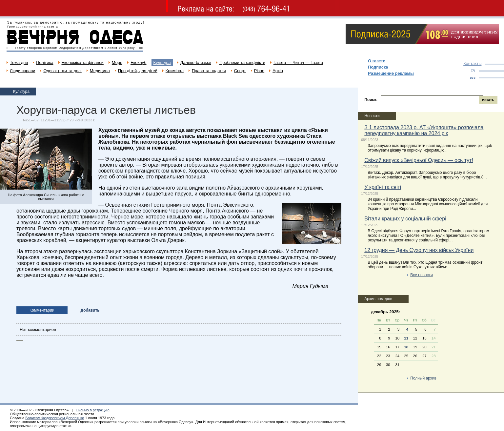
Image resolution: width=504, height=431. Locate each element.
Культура (162, 62)
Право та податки (209, 71)
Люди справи (22, 71)
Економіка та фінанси (83, 62)
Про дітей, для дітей (138, 71)
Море (117, 62)
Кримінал (175, 71)
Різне (259, 71)
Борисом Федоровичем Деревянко (55, 418)
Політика (45, 62)
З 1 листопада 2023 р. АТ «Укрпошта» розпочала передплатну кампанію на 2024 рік (424, 130)
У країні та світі (383, 187)
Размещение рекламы (391, 73)
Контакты (472, 63)
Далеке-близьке (196, 62)
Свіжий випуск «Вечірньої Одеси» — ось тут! (419, 160)
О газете (377, 61)
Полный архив (423, 378)
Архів (278, 71)
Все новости (421, 275)
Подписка (378, 67)
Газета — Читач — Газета (298, 62)
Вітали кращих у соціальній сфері (405, 219)
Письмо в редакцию (93, 410)
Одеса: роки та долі (62, 71)
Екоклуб (138, 62)
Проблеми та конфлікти (242, 62)
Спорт (240, 71)
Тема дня (19, 62)
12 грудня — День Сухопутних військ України (419, 250)
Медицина (100, 71)
